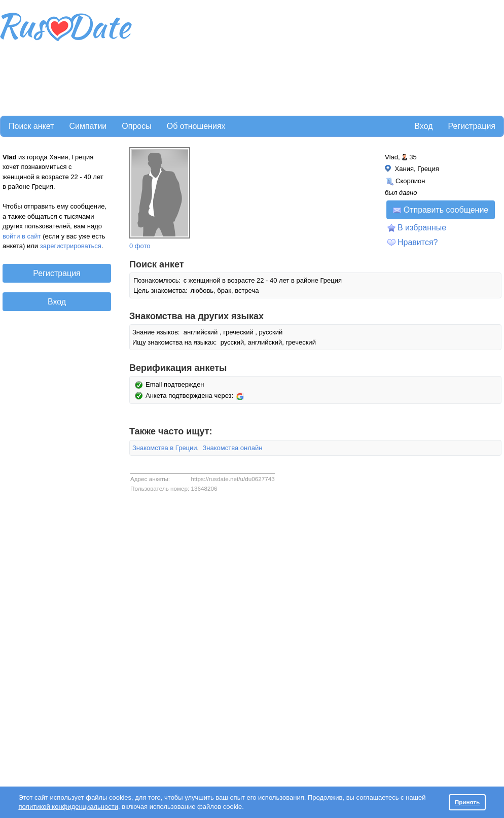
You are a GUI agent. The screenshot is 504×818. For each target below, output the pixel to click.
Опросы (136, 126)
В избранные (422, 228)
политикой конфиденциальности (68, 807)
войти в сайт (22, 236)
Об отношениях (196, 126)
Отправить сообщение (441, 210)
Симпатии (88, 126)
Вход (423, 126)
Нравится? (418, 242)
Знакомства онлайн (232, 448)
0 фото (140, 246)
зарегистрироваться (71, 246)
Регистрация (472, 126)
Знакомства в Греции (165, 448)
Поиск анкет (31, 126)
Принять (467, 802)
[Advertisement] (193, 56)
